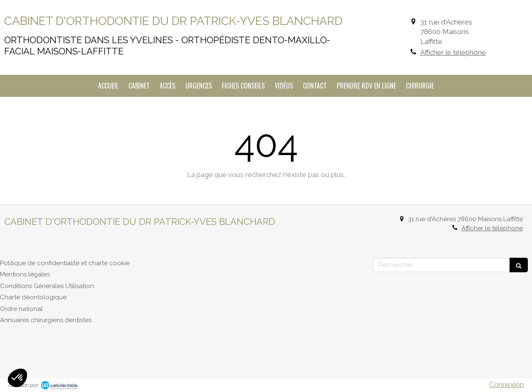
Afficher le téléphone (453, 52)
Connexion (506, 385)
